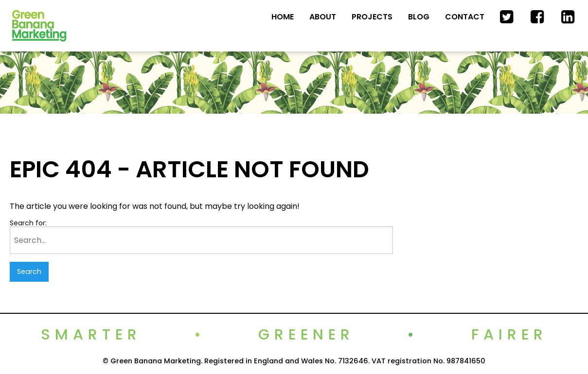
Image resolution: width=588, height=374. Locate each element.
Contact (465, 17)
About (323, 17)
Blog (419, 17)
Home (283, 17)
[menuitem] (283, 17)
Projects (372, 17)
